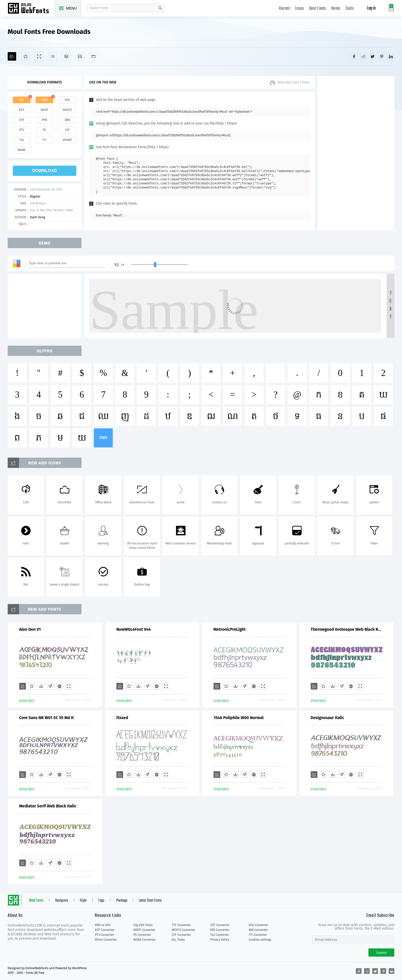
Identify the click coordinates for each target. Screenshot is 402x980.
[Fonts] (93, 56)
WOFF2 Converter (184, 930)
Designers (62, 901)
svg (67, 100)
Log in (371, 8)
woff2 (67, 110)
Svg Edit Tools (143, 925)
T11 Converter (258, 935)
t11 (44, 140)
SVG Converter (258, 925)
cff (67, 130)
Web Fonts (36, 901)
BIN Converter (258, 930)
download (45, 171)
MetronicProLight (230, 629)
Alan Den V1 (30, 629)
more (103, 438)
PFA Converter (220, 930)
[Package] (66, 56)
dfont (67, 140)
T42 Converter (220, 935)
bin (67, 120)
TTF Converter (181, 925)
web (45, 100)
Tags (101, 901)
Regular (35, 196)
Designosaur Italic (328, 718)
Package (122, 901)
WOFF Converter (144, 930)
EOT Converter (105, 930)
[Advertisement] (356, 153)
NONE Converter (144, 940)
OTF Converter (220, 925)
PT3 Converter (104, 935)
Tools (350, 9)
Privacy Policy (220, 940)
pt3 (22, 130)
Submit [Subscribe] (381, 953)
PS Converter (142, 935)
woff (44, 110)
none (22, 150)
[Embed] (59, 686)
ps (44, 130)
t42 (22, 140)
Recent (284, 9)
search (160, 8)
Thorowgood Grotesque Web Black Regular (347, 629)
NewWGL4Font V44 (134, 629)
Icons (300, 9)
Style (83, 901)
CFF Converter (181, 935)
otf (22, 120)
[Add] (12, 56)
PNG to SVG (103, 925)
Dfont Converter (106, 940)
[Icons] (80, 56)
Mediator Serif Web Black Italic (48, 806)
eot (22, 110)
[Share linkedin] (391, 56)
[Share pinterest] (382, 56)
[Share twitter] (373, 56)
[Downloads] (41, 686)
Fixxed (122, 718)
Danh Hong (37, 217)
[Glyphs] (53, 56)
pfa (44, 120)
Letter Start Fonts (150, 901)
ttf (22, 100)
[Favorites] (26, 56)
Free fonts (31, 9)
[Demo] (39, 56)
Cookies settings (260, 940)
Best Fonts (318, 9)
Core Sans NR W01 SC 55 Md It (47, 718)
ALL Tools (178, 940)
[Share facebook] (354, 56)
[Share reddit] (363, 56)
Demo (336, 9)
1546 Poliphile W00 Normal (239, 718)
